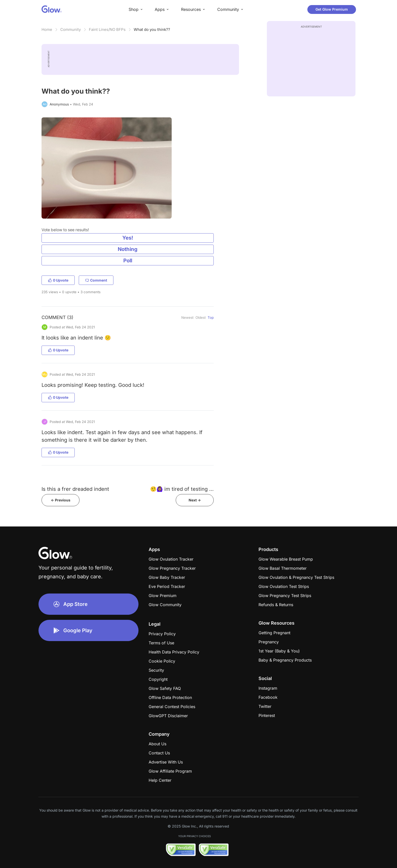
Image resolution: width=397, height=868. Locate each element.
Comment (96, 280)
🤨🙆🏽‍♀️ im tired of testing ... (182, 489)
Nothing (128, 249)
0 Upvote (58, 280)
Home (47, 29)
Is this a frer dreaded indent (75, 489)
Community (71, 29)
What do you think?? (152, 29)
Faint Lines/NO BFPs (107, 29)
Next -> (195, 500)
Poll (128, 260)
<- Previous (61, 500)
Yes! (128, 238)
